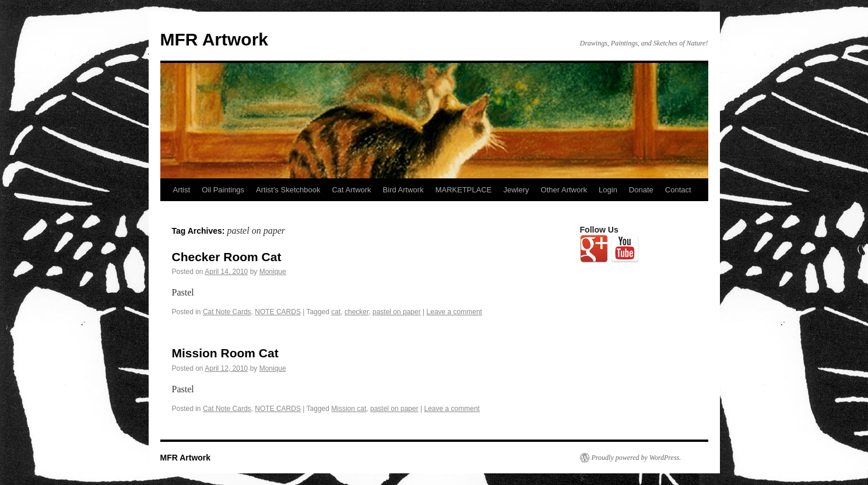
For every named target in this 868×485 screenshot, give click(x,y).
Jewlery (516, 190)
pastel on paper (397, 312)
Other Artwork (564, 190)
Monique (273, 272)
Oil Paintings (223, 190)
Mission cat (349, 409)
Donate (641, 190)
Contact (678, 190)
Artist (182, 190)
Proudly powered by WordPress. (637, 458)
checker (356, 312)
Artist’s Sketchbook (288, 190)
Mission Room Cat (225, 353)
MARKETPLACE (464, 190)
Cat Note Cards (227, 312)
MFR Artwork (215, 39)
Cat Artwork (351, 190)
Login (608, 190)
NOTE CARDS (278, 312)
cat (336, 312)
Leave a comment (454, 312)
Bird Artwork (403, 190)
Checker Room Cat (227, 257)
